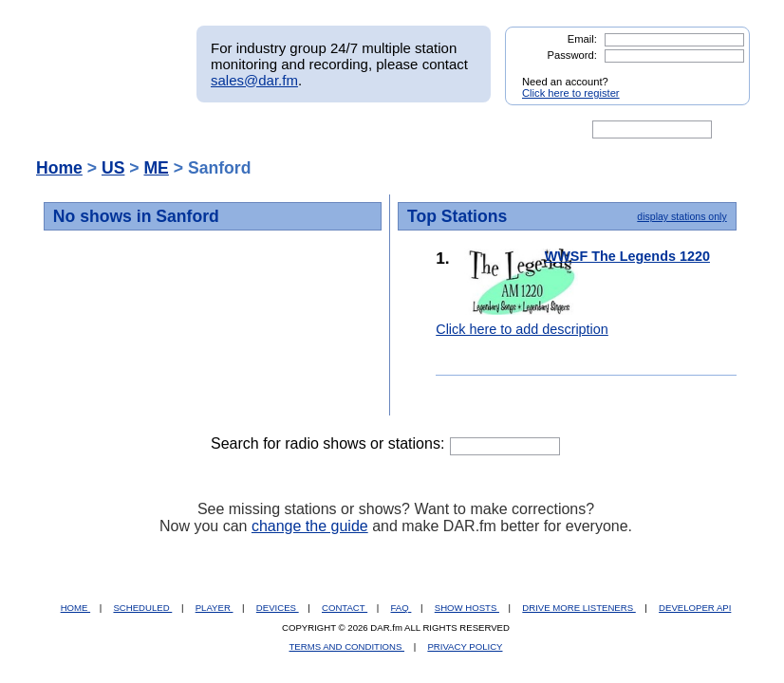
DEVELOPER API (695, 608)
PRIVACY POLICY (465, 646)
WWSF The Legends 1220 (627, 256)
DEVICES (278, 608)
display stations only (681, 216)
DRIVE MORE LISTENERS (579, 608)
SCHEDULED (142, 608)
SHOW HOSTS (467, 608)
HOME (75, 608)
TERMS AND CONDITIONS (347, 646)
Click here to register (571, 93)
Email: (582, 39)
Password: (572, 55)
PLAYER (215, 608)
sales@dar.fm (254, 80)
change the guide (310, 526)
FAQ (401, 608)
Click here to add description (522, 329)
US (113, 168)
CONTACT (345, 608)
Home (59, 168)
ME (156, 168)
